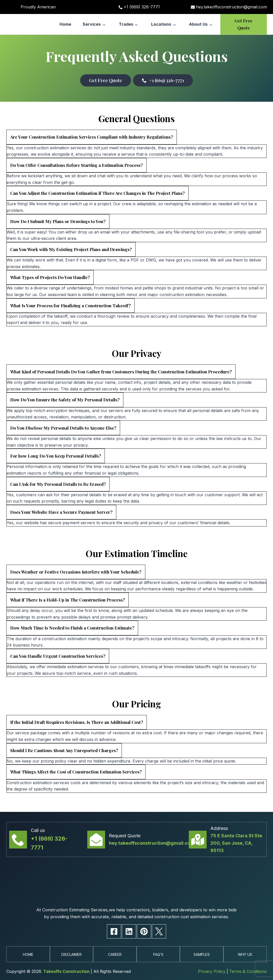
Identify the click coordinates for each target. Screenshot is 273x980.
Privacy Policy (212, 972)
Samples (202, 954)
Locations (161, 24)
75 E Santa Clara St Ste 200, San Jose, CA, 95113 (236, 834)
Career (115, 954)
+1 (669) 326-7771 (142, 7)
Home (65, 24)
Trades (126, 24)
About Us (198, 24)
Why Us (245, 954)
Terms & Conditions (248, 972)
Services (92, 24)
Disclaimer (71, 954)
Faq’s (158, 954)
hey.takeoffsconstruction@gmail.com (231, 7)
